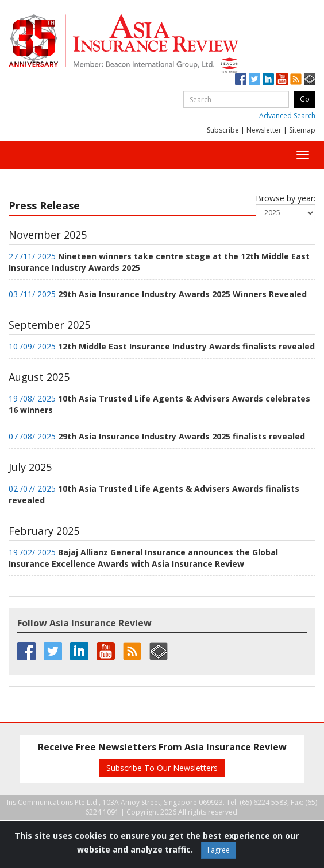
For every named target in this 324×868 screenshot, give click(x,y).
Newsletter (264, 130)
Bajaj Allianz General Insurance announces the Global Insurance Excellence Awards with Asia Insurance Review (143, 558)
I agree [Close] (219, 850)
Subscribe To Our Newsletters (162, 768)
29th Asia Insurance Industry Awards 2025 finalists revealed (182, 436)
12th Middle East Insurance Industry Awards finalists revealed (186, 346)
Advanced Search (287, 116)
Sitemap (302, 130)
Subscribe (223, 130)
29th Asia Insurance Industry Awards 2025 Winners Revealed (182, 294)
